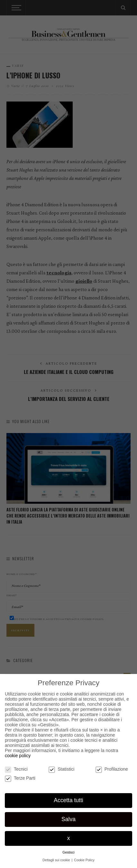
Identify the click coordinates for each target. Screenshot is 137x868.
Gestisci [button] (68, 852)
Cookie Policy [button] (84, 860)
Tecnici (16, 769)
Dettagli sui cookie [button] (57, 860)
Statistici (61, 769)
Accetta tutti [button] (68, 800)
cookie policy (18, 756)
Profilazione (112, 769)
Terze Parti (20, 778)
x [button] (69, 838)
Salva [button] (68, 819)
